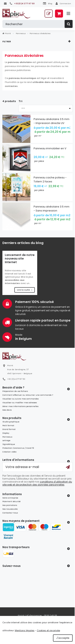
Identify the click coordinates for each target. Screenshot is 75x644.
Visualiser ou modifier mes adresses (20, 403)
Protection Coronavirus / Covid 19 (18, 448)
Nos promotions (10, 505)
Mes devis (7, 410)
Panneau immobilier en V (50, 148)
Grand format (9, 429)
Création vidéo (9, 452)
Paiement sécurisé (11, 501)
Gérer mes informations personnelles (20, 406)
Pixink (7, 33)
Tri (20, 101)
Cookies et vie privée (48, 630)
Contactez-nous (10, 513)
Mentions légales (25, 630)
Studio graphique (11, 422)
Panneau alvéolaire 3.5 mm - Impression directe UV (51, 121)
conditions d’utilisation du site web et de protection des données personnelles (37, 483)
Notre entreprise (10, 498)
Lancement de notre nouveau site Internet (20, 259)
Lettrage (6, 440)
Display (6, 433)
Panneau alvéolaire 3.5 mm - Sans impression (51, 209)
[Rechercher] (37, 24)
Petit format (8, 425)
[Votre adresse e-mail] (37, 467)
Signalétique (9, 444)
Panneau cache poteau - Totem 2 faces (50, 179)
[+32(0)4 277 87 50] (22, 4)
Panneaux (7, 437)
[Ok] (68, 467)
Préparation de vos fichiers (15, 391)
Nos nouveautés (10, 509)
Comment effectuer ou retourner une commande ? (28, 395)
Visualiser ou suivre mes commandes (20, 399)
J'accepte (63, 638)
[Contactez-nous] (5, 4)
